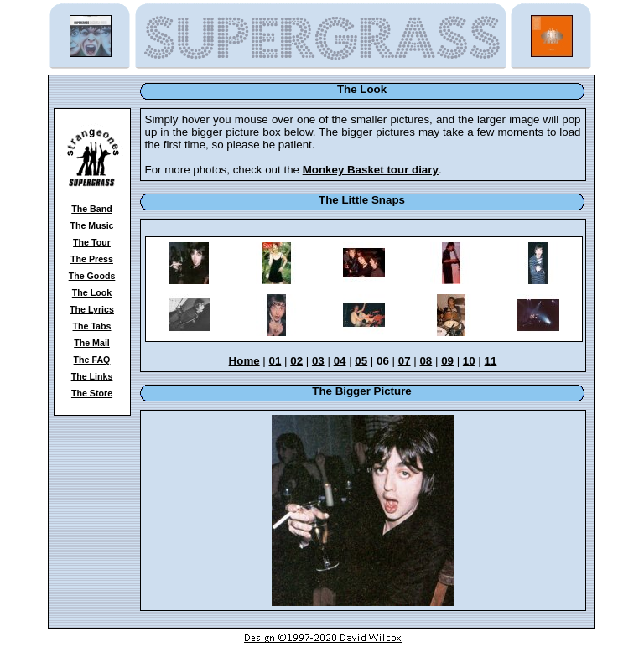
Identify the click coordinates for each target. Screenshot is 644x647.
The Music (91, 225)
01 (275, 361)
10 (469, 361)
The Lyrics (92, 309)
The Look (92, 292)
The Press (92, 259)
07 (405, 361)
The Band (92, 209)
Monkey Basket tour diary (371, 170)
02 (296, 361)
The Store (92, 393)
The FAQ (92, 360)
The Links (92, 376)
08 (426, 361)
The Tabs (92, 326)
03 (318, 361)
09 (447, 361)
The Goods (92, 276)
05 (361, 361)
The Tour (92, 242)
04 (340, 361)
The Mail (92, 343)
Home (244, 361)
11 (491, 361)
